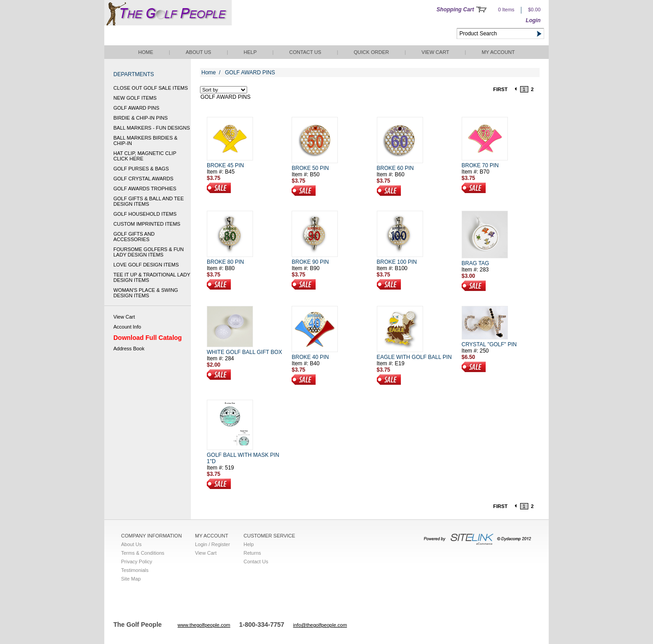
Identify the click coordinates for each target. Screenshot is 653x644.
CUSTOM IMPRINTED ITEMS (147, 224)
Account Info (127, 327)
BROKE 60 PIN (395, 168)
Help (250, 52)
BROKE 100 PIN (397, 262)
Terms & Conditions (143, 553)
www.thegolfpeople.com (204, 625)
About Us (198, 52)
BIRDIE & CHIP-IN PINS (141, 118)
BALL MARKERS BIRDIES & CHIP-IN (145, 140)
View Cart (435, 52)
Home (146, 52)
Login (533, 20)
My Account (498, 52)
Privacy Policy (136, 562)
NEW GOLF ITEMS (135, 98)
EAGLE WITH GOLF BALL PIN (414, 357)
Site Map (131, 579)
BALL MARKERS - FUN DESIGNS (152, 128)
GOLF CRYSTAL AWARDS (143, 179)
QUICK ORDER (371, 52)
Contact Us (305, 52)
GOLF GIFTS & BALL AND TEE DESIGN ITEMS (149, 201)
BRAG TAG (475, 263)
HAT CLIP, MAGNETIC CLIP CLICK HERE (145, 156)
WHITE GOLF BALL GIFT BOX (244, 352)
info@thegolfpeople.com (320, 625)
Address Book (129, 349)
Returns (252, 553)
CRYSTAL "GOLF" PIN (489, 344)
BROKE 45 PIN (225, 165)
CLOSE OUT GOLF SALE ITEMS (151, 88)
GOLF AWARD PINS (136, 108)
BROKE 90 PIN (310, 262)
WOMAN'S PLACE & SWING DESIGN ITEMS (146, 293)
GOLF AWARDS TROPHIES (145, 189)
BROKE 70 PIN (480, 165)
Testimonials (135, 570)
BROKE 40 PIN (310, 357)
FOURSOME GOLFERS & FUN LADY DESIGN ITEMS (149, 252)
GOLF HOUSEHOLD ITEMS (145, 214)
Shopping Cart (456, 10)
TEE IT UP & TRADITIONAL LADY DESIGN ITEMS (152, 277)
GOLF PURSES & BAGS (141, 169)
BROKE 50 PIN (310, 168)
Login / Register (212, 544)
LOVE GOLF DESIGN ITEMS (146, 265)
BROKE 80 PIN (225, 262)
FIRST (501, 89)
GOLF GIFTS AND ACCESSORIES (134, 237)
